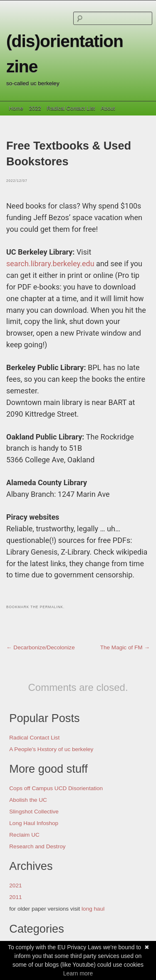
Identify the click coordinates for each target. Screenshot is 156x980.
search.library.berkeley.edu (50, 264)
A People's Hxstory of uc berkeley (51, 749)
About (108, 108)
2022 (35, 108)
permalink (52, 607)
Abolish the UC (28, 800)
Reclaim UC (24, 835)
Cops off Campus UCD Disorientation (56, 788)
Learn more (78, 973)
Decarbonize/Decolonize (41, 647)
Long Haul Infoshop (34, 823)
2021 (15, 885)
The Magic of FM (125, 647)
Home (16, 108)
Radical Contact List (71, 108)
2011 (15, 897)
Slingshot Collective (34, 812)
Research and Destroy (37, 846)
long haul (93, 909)
